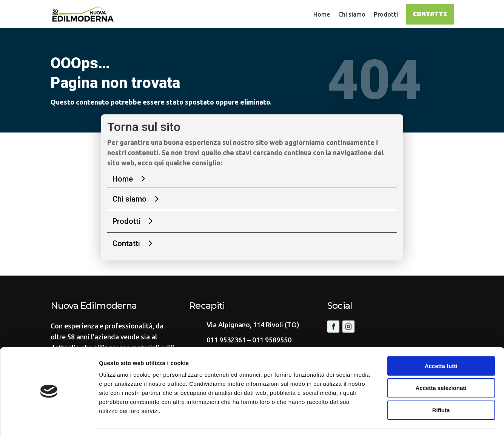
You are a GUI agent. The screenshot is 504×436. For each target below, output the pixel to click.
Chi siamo (352, 14)
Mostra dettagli (397, 421)
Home (322, 14)
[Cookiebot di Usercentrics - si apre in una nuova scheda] (49, 421)
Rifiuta (441, 388)
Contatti (430, 14)
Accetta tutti (441, 344)
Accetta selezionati (441, 366)
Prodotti (386, 14)
